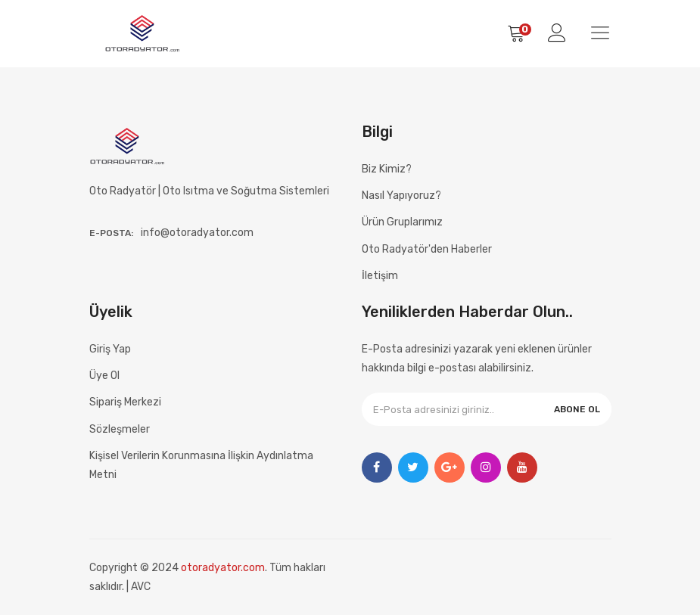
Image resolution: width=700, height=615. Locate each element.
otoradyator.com (223, 568)
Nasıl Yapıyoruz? (401, 196)
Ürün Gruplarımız (402, 222)
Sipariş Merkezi (125, 402)
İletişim (380, 276)
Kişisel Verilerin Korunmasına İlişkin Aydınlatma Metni (201, 465)
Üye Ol (104, 376)
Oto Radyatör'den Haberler (427, 249)
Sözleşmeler (120, 429)
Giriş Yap (110, 349)
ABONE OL (577, 409)
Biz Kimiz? (387, 169)
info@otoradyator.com (197, 233)
